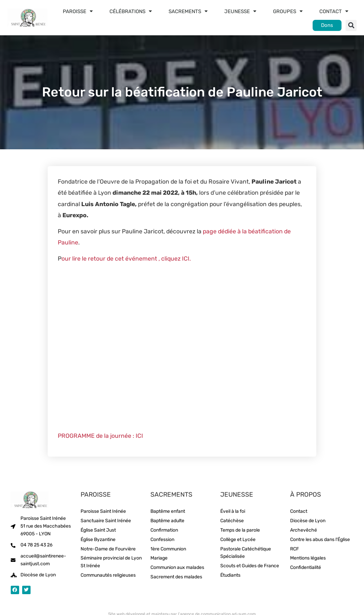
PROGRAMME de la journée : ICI (100, 436)
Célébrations (131, 11)
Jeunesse (240, 11)
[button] (351, 25)
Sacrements (188, 11)
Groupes (288, 11)
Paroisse (78, 11)
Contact (334, 11)
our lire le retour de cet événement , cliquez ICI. (126, 259)
